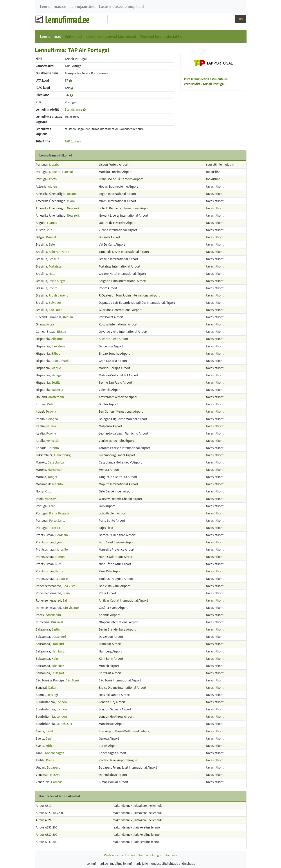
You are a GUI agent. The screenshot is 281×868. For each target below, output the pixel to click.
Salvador (55, 303)
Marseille (61, 549)
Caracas (57, 782)
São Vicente (71, 608)
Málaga (57, 375)
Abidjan (68, 317)
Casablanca (56, 462)
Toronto (53, 448)
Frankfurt (58, 644)
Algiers (53, 186)
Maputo (58, 484)
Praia (66, 593)
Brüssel (51, 237)
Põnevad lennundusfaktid (161, 36)
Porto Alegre (57, 281)
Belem (53, 244)
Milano (51, 426)
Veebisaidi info (114, 855)
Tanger (52, 477)
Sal (65, 600)
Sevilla (56, 382)
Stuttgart (58, 673)
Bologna (52, 419)
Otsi (240, 19)
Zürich (50, 746)
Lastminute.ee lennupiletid (121, 6)
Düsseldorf (59, 637)
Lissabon (55, 164)
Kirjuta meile (168, 855)
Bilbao (56, 353)
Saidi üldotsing (149, 855)
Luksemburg (62, 455)
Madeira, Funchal (61, 172)
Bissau (62, 332)
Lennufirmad (51, 36)
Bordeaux (62, 535)
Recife (53, 288)
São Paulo (56, 310)
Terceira (55, 528)
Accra (50, 324)
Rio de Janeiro (59, 295)
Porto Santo (57, 520)
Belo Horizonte (59, 252)
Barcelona (58, 346)
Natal (53, 274)
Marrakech (55, 470)
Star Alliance (73, 109)
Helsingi (52, 695)
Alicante (57, 339)
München (58, 666)
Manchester (64, 724)
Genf (49, 738)
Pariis (59, 571)
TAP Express (73, 141)
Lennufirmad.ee (53, 6)
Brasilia (54, 259)
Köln (55, 659)
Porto (53, 179)
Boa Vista (69, 586)
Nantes (60, 557)
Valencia (57, 390)
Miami (71, 201)
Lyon (59, 542)
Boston (72, 194)
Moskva (55, 775)
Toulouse (61, 579)
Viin (50, 230)
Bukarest (57, 622)
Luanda (52, 223)
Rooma (51, 433)
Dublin (52, 404)
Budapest (53, 767)
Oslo (48, 491)
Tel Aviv (51, 411)
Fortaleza (55, 266)
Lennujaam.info (83, 6)
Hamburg (58, 651)
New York (73, 208)
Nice (58, 564)
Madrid (56, 368)
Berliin (56, 629)
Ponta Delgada (59, 513)
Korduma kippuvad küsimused (111, 36)
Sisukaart (131, 855)
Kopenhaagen (55, 753)
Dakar (52, 687)
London (62, 702)
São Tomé (73, 680)
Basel (49, 731)
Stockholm (53, 615)
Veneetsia (53, 441)
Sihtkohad (73, 36)
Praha (50, 760)
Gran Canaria (60, 361)
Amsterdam (56, 397)
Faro (52, 506)
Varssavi (51, 499)
